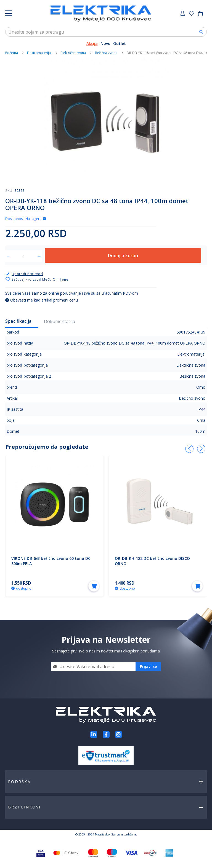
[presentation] (189, 449)
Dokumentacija (59, 321)
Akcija (92, 43)
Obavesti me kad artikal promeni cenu (42, 300)
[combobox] (106, 32)
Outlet (120, 43)
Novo (105, 43)
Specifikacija (18, 321)
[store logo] (101, 14)
